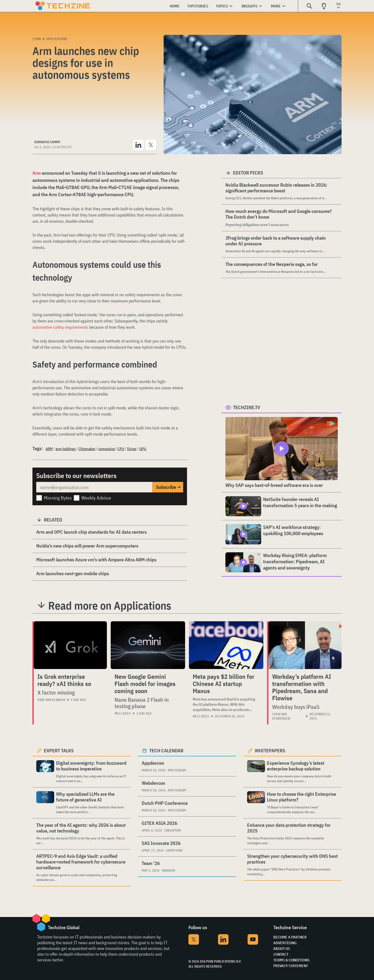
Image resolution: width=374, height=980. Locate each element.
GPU (143, 449)
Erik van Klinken (51, 700)
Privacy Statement (291, 966)
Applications (57, 39)
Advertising (285, 943)
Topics (222, 6)
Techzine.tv (247, 407)
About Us (282, 948)
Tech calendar (166, 751)
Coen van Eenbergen (281, 716)
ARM (49, 449)
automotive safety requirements (60, 327)
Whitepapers (270, 751)
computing (106, 449)
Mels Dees (123, 713)
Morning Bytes (58, 498)
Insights (249, 6)
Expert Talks (59, 751)
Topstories (198, 6)
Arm (37, 173)
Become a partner (290, 937)
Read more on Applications (110, 606)
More (276, 6)
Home (175, 6)
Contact (281, 954)
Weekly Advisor (96, 498)
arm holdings (66, 449)
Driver (132, 449)
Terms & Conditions (291, 960)
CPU (121, 449)
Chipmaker (87, 449)
